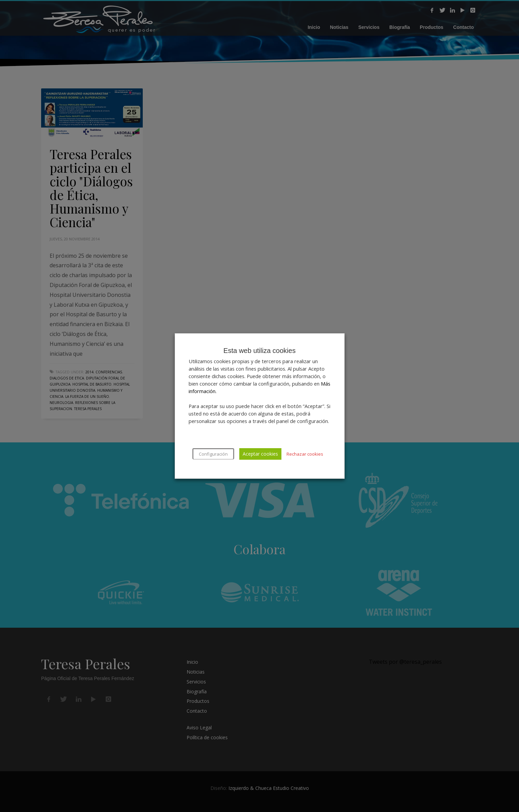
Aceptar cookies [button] (260, 454)
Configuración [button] (213, 454)
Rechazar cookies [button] (305, 454)
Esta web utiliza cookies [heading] (259, 351)
